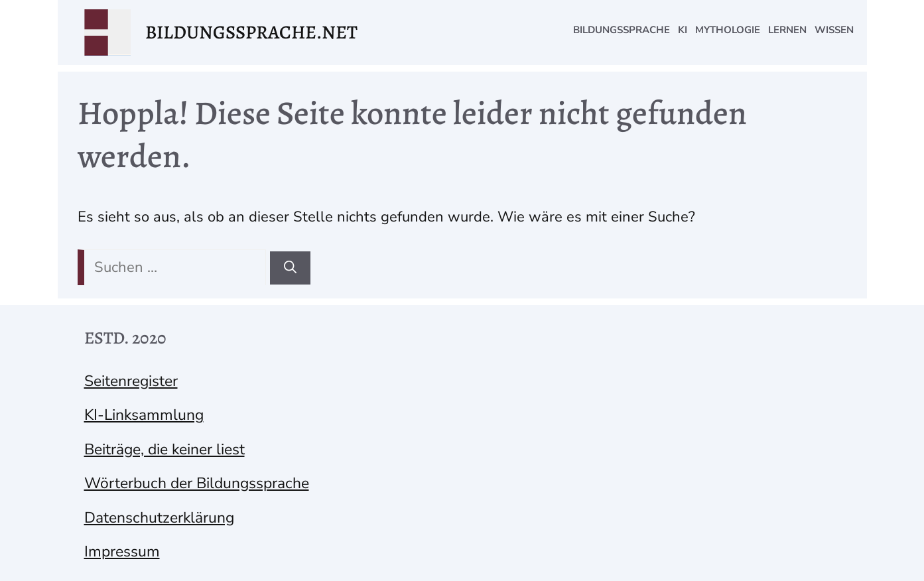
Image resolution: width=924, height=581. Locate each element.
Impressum (122, 551)
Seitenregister (131, 381)
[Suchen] (290, 268)
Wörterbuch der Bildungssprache (197, 483)
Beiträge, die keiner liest (165, 449)
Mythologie (728, 30)
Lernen (787, 30)
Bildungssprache (622, 30)
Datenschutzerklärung (159, 518)
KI (683, 30)
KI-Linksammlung (144, 415)
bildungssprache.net (251, 32)
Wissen (834, 30)
